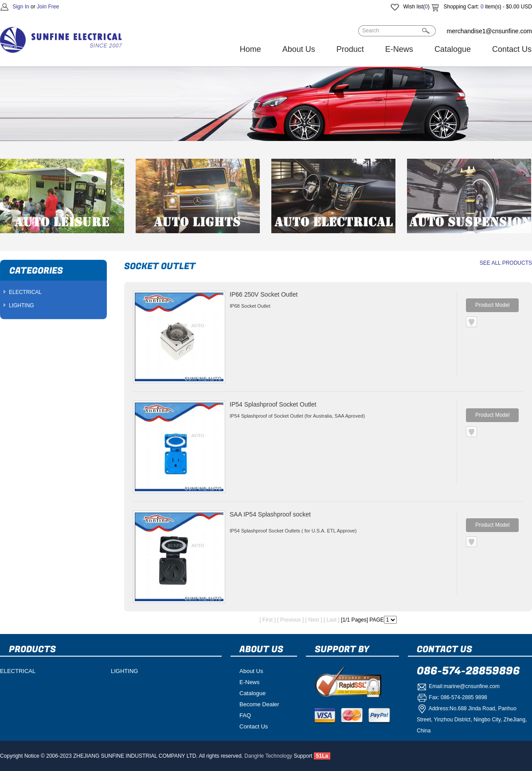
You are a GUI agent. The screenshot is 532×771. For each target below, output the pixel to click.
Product (350, 49)
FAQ (245, 715)
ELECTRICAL (25, 292)
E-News (399, 49)
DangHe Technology (268, 756)
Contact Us (254, 726)
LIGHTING (22, 305)
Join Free (48, 7)
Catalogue (453, 49)
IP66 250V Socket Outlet (264, 294)
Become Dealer (259, 704)
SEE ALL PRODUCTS (506, 263)
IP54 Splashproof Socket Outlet (273, 404)
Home (250, 49)
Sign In (21, 7)
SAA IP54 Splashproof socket (270, 514)
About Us (299, 49)
